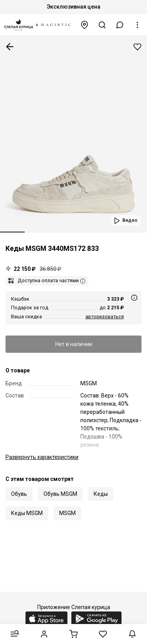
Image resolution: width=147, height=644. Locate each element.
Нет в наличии (74, 344)
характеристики (42, 457)
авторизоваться (105, 317)
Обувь (19, 494)
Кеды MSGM (27, 513)
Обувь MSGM (60, 494)
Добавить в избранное (137, 47)
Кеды (101, 494)
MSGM (67, 513)
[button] (120, 25)
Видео (130, 220)
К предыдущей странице (10, 47)
